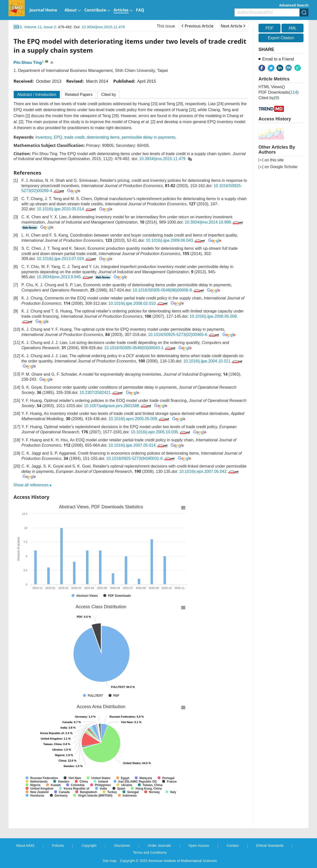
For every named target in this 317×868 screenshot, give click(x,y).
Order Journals (159, 846)
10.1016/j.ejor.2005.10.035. (161, 432)
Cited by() (269, 98)
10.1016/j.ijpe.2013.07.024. (67, 259)
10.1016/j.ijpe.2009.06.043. (176, 240)
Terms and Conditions (150, 853)
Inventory (43, 137)
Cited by (109, 95)
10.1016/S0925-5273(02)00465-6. (184, 335)
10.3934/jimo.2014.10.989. (214, 222)
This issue (166, 26)
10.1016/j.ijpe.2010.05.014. (67, 209)
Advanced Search (294, 5)
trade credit (74, 137)
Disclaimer (122, 846)
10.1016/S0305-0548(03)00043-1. (140, 348)
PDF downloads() (278, 92)
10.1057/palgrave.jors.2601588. (118, 406)
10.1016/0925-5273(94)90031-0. (141, 458)
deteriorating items (103, 137)
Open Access (199, 846)
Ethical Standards (270, 846)
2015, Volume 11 (28, 27)
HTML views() (272, 87)
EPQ (58, 137)
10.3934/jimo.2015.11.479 (103, 27)
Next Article (233, 26)
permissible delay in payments (148, 137)
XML (292, 28)
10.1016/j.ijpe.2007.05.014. (138, 445)
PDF (269, 28)
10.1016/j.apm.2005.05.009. (139, 419)
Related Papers (79, 95)
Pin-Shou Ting (28, 63)
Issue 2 (50, 27)
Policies (58, 846)
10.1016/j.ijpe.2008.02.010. (138, 303)
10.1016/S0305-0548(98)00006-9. (169, 290)
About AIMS (25, 846)
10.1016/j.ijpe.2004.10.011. (213, 361)
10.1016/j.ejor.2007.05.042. (209, 471)
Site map (110, 861)
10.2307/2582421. (101, 393)
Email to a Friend (278, 59)
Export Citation (281, 38)
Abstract (37, 95)
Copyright (89, 846)
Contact (232, 846)
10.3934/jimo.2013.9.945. (65, 277)
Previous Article (197, 26)
